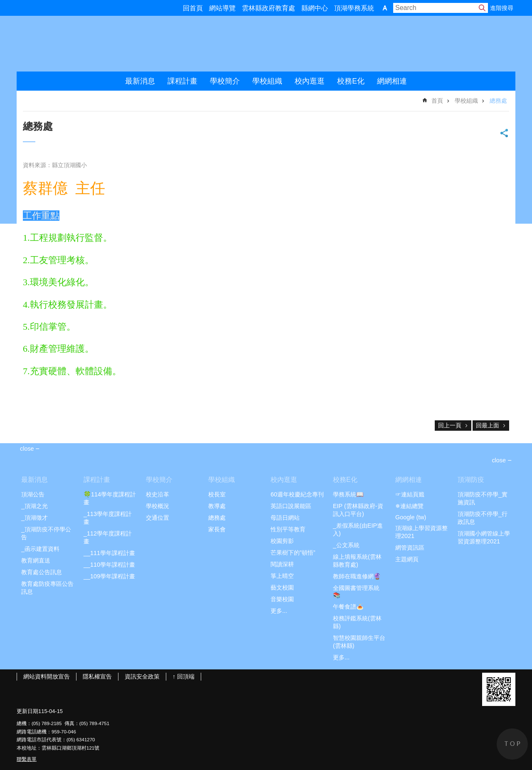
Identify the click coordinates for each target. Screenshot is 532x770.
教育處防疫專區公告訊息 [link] (47, 588)
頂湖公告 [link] (33, 494)
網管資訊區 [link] (410, 548)
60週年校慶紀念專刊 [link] (297, 494)
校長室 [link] (217, 494)
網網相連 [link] (392, 81)
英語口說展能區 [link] (291, 506)
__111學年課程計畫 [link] (109, 553)
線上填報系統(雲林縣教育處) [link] (357, 561)
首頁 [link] (437, 101)
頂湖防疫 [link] (471, 480)
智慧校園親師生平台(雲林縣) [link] (359, 642)
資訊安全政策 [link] (142, 676)
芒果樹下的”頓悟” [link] (293, 553)
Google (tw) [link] (411, 517)
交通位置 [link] (158, 518)
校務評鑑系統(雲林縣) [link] (357, 622)
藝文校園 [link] (282, 587)
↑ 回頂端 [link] (183, 676)
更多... (279, 611)
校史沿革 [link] (158, 494)
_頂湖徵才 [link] (34, 518)
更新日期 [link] (27, 711)
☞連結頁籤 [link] (410, 494)
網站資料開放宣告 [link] (47, 676)
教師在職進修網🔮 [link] (357, 576)
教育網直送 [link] (36, 560)
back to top (512, 744)
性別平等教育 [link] (288, 529)
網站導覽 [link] (222, 8)
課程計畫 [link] (182, 81)
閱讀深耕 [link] (282, 564)
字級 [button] (385, 8)
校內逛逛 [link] (310, 81)
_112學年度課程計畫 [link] (108, 537)
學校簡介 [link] (225, 81)
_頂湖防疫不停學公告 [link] (46, 533)
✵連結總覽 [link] (409, 506)
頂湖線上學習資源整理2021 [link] (421, 532)
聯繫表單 (27, 759)
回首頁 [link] (193, 8)
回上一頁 (450, 425)
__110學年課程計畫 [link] (109, 565)
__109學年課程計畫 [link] (109, 576)
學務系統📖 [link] (348, 494)
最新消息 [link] (140, 81)
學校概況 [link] (158, 506)
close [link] (27, 449)
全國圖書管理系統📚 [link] (356, 592)
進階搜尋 (502, 8)
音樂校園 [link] (282, 599)
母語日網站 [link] (285, 518)
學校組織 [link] (267, 81)
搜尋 (482, 8)
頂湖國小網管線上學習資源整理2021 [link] (484, 537)
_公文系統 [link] (346, 545)
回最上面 (488, 425)
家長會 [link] (217, 529)
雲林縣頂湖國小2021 (104, 44)
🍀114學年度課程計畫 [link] (110, 498)
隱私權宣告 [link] (97, 676)
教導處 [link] (217, 506)
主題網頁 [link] (407, 559)
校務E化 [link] (351, 81)
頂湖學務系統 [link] (354, 8)
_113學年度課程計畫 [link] (108, 518)
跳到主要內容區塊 (4, 4)
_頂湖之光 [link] (34, 506)
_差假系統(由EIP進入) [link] (358, 529)
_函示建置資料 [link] (40, 549)
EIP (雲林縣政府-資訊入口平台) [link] (358, 510)
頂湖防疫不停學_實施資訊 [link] (483, 498)
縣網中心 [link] (315, 8)
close (499, 460)
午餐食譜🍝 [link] (348, 607)
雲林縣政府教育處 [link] (268, 8)
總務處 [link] (498, 101)
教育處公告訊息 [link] (42, 572)
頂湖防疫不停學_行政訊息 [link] (483, 518)
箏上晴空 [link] (282, 576)
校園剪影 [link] (282, 541)
